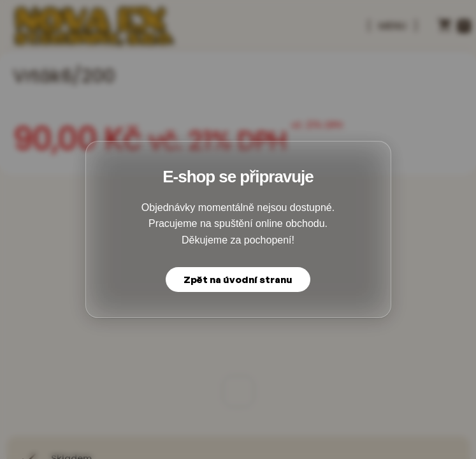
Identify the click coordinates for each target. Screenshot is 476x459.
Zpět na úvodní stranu (238, 280)
